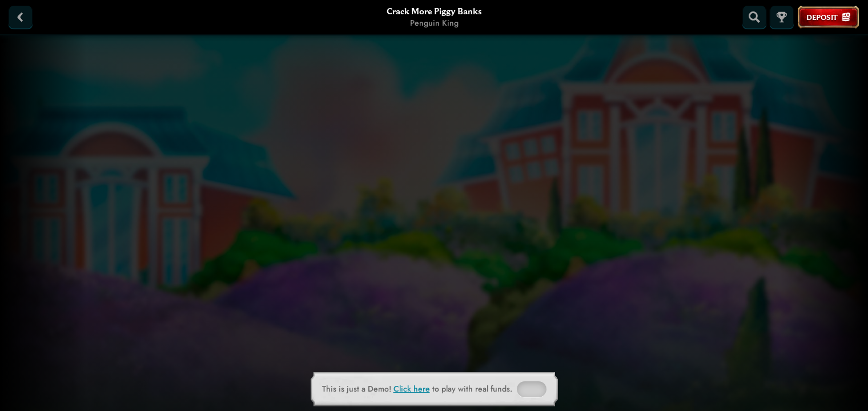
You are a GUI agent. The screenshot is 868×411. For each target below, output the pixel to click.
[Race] (782, 17)
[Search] (754, 17)
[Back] (21, 17)
